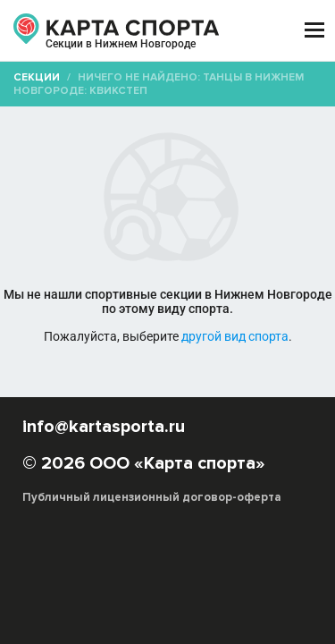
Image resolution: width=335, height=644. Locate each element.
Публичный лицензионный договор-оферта (152, 497)
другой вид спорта (235, 336)
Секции (37, 77)
